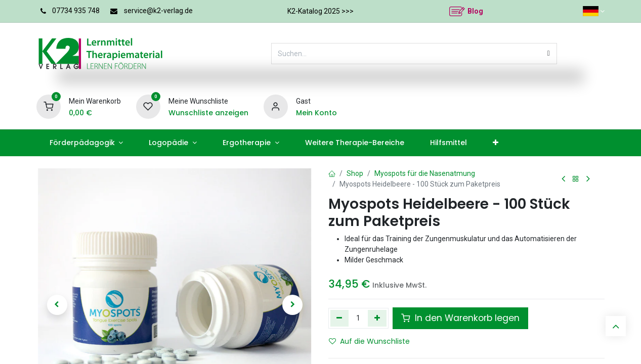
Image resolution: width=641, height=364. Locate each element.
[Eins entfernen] (340, 318)
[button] (57, 305)
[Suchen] (549, 54)
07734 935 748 (76, 11)
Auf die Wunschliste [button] (369, 341)
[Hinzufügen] (377, 318)
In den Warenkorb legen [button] (460, 318)
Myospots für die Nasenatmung (425, 173)
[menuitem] (86, 143)
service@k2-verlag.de (158, 11)
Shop (355, 173)
